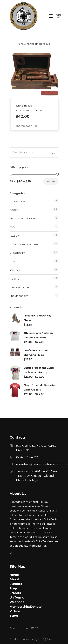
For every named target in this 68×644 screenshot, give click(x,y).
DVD (12, 227)
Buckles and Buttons (23, 219)
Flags (14, 588)
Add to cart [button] (24, 126)
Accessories (17, 201)
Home (14, 575)
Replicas (15, 270)
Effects (15, 593)
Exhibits (16, 584)
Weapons (17, 602)
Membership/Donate (26, 607)
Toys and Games (19, 287)
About (14, 579)
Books (14, 210)
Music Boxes (17, 253)
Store (14, 616)
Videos (15, 611)
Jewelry (15, 236)
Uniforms (17, 598)
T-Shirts (14, 279)
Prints (13, 262)
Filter (51, 181)
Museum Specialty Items (24, 244)
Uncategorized (19, 296)
